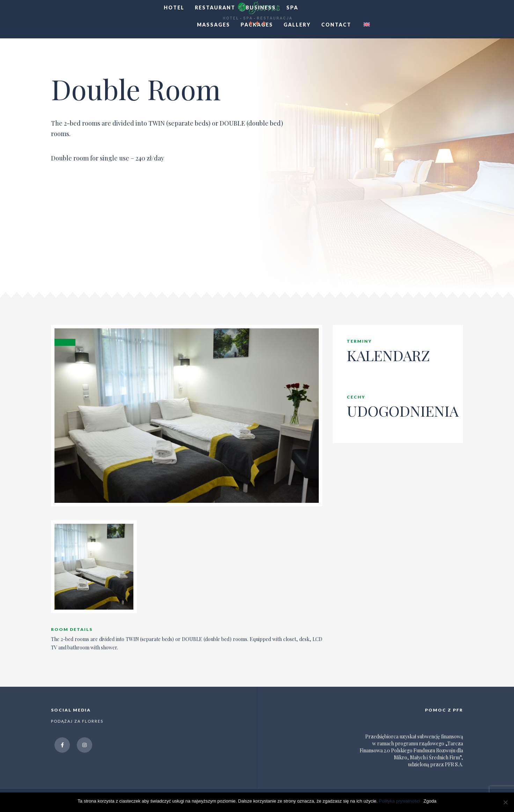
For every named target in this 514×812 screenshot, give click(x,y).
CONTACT (336, 25)
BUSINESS (261, 8)
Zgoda (430, 801)
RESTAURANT (215, 8)
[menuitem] (366, 25)
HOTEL (174, 8)
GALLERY (297, 25)
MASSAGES (214, 25)
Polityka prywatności (399, 801)
